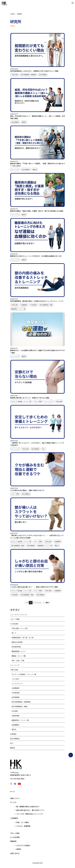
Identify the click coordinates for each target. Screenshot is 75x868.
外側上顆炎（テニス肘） (20, 628)
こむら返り (16, 679)
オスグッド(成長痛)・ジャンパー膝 (21, 401)
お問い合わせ (15, 853)
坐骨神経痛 (16, 697)
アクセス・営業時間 (23, 826)
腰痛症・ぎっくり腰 (19, 656)
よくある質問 (15, 837)
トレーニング (15, 170)
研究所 (19, 849)
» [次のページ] (44, 603)
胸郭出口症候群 (17, 642)
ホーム (12, 791)
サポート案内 (15, 833)
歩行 (43, 449)
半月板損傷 (33, 305)
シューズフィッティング (19, 615)
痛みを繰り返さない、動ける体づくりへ (30, 810)
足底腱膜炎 (16, 725)
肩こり (14, 633)
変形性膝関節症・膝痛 (46, 305)
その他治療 (14, 624)
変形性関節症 (43, 75)
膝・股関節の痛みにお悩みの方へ (28, 807)
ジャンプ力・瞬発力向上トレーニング (30, 814)
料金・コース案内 (23, 822)
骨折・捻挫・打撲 (18, 660)
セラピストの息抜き (23, 845)
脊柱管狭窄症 (16, 647)
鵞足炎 (57, 546)
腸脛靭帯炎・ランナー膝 (18, 309)
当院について (15, 798)
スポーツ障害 (38, 401)
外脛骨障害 (16, 716)
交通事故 (13, 734)
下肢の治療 (14, 75)
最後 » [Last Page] (48, 603)
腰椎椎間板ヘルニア (19, 651)
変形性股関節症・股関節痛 (28, 75)
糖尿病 (24, 122)
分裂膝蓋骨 (24, 305)
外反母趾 (15, 711)
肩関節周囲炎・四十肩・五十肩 (23, 638)
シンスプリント (17, 683)
